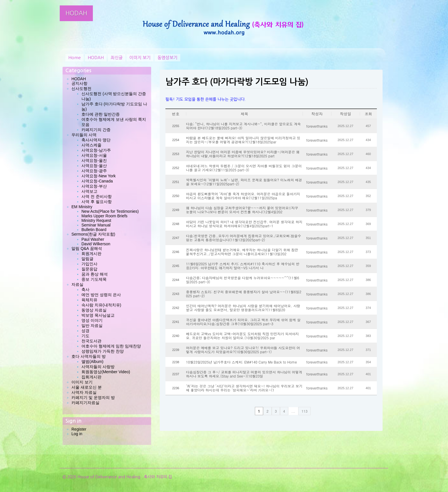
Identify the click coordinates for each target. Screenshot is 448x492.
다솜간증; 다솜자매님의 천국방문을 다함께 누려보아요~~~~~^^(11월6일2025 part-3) (243, 280)
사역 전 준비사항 (97, 196)
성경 (85, 331)
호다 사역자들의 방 (89, 356)
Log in (77, 434)
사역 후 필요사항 (97, 202)
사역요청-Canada (97, 181)
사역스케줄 (91, 145)
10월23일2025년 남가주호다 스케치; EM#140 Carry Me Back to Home (241, 362)
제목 (245, 114)
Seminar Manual (96, 225)
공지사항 (79, 83)
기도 (85, 336)
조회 (369, 114)
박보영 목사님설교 (98, 315)
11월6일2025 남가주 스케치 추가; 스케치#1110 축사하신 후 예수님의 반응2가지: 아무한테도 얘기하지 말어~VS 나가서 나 (243, 266)
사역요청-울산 (94, 166)
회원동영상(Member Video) (106, 372)
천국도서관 (91, 341)
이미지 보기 (140, 58)
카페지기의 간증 (96, 130)
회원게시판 (91, 254)
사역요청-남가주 (96, 150)
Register (79, 429)
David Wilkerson (96, 244)
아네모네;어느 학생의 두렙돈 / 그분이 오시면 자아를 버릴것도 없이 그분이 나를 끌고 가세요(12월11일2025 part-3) (244, 168)
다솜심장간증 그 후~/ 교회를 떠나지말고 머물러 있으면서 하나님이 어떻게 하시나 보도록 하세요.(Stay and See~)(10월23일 (244, 374)
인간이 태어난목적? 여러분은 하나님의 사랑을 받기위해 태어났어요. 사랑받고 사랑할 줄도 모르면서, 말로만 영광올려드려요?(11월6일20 (243, 308)
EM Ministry (82, 207)
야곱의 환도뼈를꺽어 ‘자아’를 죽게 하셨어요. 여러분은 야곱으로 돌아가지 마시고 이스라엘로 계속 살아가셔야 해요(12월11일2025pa (243, 196)
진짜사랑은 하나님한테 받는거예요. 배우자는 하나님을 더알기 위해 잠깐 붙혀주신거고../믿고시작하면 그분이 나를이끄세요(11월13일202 (242, 252)
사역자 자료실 (84, 392)
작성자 (317, 114)
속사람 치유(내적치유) (101, 305)
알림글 (87, 259)
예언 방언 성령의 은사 (101, 295)
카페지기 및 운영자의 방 (93, 397)
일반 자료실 (92, 326)
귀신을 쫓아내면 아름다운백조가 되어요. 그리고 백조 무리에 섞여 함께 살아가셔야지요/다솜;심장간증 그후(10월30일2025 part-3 (243, 322)
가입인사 (89, 264)
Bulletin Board (94, 230)
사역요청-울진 (94, 160)
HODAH (76, 13)
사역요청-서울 (94, 155)
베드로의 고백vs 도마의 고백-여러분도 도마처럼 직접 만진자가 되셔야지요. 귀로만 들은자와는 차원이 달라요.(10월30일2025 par (242, 336)
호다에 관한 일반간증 (101, 114)
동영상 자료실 (94, 310)
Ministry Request (96, 220)
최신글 (117, 58)
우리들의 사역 (84, 135)
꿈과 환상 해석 (95, 274)
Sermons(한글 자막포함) (93, 234)
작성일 (346, 114)
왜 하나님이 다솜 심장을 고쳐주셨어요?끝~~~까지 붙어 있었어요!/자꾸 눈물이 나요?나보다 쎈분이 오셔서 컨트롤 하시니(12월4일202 (242, 210)
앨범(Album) (92, 362)
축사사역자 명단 (96, 140)
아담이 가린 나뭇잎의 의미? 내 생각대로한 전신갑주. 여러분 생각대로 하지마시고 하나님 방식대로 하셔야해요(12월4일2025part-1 (244, 224)
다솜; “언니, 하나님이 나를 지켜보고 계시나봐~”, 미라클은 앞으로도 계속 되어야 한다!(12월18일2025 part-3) (243, 126)
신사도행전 (81, 89)
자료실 (77, 284)
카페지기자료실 (85, 403)
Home (75, 58)
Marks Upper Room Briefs (104, 216)
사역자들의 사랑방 (98, 367)
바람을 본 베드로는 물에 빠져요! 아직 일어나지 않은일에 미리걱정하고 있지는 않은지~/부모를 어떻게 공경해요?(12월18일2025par (243, 140)
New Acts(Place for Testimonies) (110, 211)
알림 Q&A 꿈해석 (87, 248)
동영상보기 (167, 58)
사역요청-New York (99, 176)
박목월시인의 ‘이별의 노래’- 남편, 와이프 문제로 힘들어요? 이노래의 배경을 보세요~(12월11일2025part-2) (244, 182)
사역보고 (89, 191)
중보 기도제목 (94, 279)
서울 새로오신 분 (87, 387)
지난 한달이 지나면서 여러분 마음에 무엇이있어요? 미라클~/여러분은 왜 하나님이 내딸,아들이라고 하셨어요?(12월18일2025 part (243, 154)
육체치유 (89, 300)
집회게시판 (91, 377)
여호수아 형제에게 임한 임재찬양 (111, 346)
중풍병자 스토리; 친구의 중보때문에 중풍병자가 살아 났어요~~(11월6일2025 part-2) (244, 294)
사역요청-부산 (94, 186)
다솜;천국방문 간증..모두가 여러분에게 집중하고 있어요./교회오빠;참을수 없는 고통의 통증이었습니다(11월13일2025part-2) (244, 238)
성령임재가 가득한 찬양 (103, 351)
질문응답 (89, 269)
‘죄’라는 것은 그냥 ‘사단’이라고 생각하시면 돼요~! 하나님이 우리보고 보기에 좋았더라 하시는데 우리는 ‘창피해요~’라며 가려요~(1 (244, 388)
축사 (85, 290)
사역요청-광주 (94, 171)
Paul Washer (93, 239)
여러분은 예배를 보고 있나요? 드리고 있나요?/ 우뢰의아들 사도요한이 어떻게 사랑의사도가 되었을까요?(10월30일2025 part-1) (243, 350)
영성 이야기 (92, 320)
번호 (176, 114)
